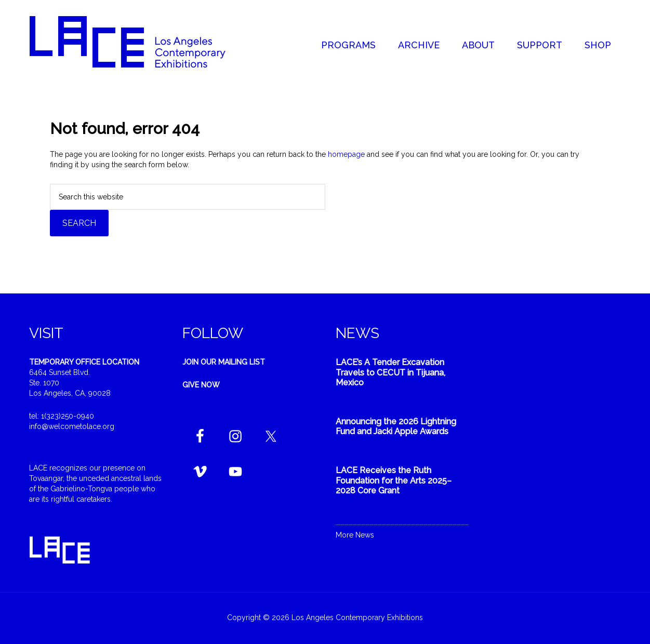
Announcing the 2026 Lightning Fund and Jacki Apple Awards (396, 426)
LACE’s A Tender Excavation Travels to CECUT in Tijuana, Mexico (390, 372)
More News (355, 535)
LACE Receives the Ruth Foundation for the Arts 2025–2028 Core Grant (394, 480)
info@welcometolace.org (72, 426)
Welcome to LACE (138, 42)
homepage (346, 154)
